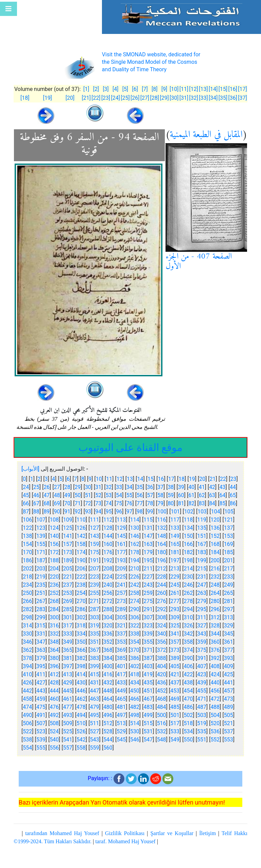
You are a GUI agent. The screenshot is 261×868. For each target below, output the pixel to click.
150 (188, 536)
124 (54, 528)
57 (150, 495)
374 (188, 650)
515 (148, 723)
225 (121, 577)
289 (121, 609)
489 (229, 707)
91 (67, 512)
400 (108, 666)
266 (27, 601)
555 (41, 748)
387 (148, 658)
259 (148, 593)
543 (94, 740)
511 (94, 723)
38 (171, 487)
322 (135, 626)
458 (27, 699)
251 (41, 593)
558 (81, 748)
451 (148, 691)
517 (175, 723)
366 (81, 650)
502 (188, 715)
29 (77, 487)
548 (162, 740)
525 (68, 731)
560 (108, 748)
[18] (25, 98)
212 (162, 569)
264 (215, 593)
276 (162, 601)
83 (202, 503)
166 (188, 544)
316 (54, 626)
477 (68, 707)
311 (202, 617)
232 (215, 577)
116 (162, 520)
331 (41, 634)
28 (67, 487)
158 (81, 544)
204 (54, 569)
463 (94, 699)
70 (67, 503)
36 (150, 487)
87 (26, 512)
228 (162, 577)
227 (148, 577)
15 (151, 479)
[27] (145, 98)
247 (202, 585)
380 (54, 658)
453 (175, 691)
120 (215, 520)
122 (27, 528)
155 (41, 544)
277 (175, 601)
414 (81, 674)
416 (108, 674)
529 (121, 731)
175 (94, 552)
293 (175, 609)
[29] (164, 98)
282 (27, 609)
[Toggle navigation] (8, 9)
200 (215, 560)
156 (54, 544)
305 (121, 617)
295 (202, 609)
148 (162, 536)
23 (233, 479)
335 (94, 634)
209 (121, 569)
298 (27, 617)
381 (68, 658)
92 (77, 512)
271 (94, 601)
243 (148, 585)
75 (119, 503)
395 (41, 666)
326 (188, 626)
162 (135, 544)
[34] (213, 98)
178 (135, 552)
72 (88, 503)
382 (81, 658)
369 (121, 650)
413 (68, 674)
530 (135, 731)
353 (121, 642)
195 (148, 560)
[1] (86, 89)
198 (188, 560)
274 (135, 601)
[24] (116, 98)
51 (88, 495)
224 (108, 577)
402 (135, 666)
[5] (125, 89)
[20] (70, 98)
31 (98, 487)
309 (175, 617)
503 (202, 715)
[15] (223, 89)
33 (119, 487)
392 (215, 658)
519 (202, 723)
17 (171, 479)
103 (202, 512)
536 (215, 731)
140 (54, 536)
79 (160, 503)
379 (41, 658)
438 (188, 683)
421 (175, 674)
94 (98, 512)
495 (94, 715)
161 (121, 544)
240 (108, 585)
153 (229, 536)
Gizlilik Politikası (125, 833)
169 (229, 544)
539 (41, 740)
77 (140, 503)
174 (81, 552)
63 (212, 495)
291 (148, 609)
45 (26, 495)
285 (68, 609)
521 (229, 723)
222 (81, 577)
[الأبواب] (30, 469)
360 (215, 642)
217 (229, 569)
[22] (96, 98)
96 (119, 512)
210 (135, 569)
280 (215, 601)
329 (229, 626)
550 (188, 740)
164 (162, 544)
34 (129, 487)
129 (121, 528)
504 (215, 715)
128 (108, 528)
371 (148, 650)
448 (108, 691)
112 (108, 520)
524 (54, 731)
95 (109, 512)
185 (229, 552)
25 (36, 487)
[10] (174, 89)
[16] (232, 89)
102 (189, 512)
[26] (135, 98)
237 (68, 585)
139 (41, 536)
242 (135, 585)
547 (148, 740)
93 (88, 512)
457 (229, 691)
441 (229, 683)
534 (188, 731)
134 (188, 528)
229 (175, 577)
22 (223, 479)
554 (27, 748)
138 (27, 536)
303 (94, 617)
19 (192, 479)
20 (202, 479)
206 (81, 569)
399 (94, 666)
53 (109, 495)
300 (54, 617)
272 (108, 601)
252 (54, 593)
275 (148, 601)
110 (81, 520)
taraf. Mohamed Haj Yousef (125, 841)
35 (140, 487)
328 (215, 626)
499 (148, 715)
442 (27, 691)
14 (140, 479)
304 (108, 617)
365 (68, 650)
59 (171, 495)
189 (68, 560)
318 (81, 626)
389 (175, 658)
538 (27, 740)
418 (135, 674)
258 (135, 593)
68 (47, 503)
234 (27, 585)
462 (81, 699)
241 (121, 585)
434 (135, 683)
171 (41, 552)
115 (148, 520)
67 (36, 503)
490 (27, 715)
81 (181, 503)
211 (148, 569)
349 (68, 642)
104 (216, 512)
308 (162, 617)
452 (162, 691)
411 (41, 674)
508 (54, 723)
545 (121, 740)
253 (68, 593)
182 (188, 552)
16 (161, 479)
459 (41, 699)
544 (108, 740)
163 (148, 544)
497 (121, 715)
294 (188, 609)
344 (215, 634)
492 (54, 715)
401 (121, 666)
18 (181, 479)
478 (81, 707)
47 (47, 495)
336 (108, 634)
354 (135, 642)
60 (181, 495)
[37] (242, 98)
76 (129, 503)
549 (175, 740)
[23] (106, 98)
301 (68, 617)
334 (81, 634)
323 (148, 626)
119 (202, 520)
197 (175, 560)
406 (188, 666)
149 (175, 536)
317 (68, 626)
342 (188, 634)
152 (215, 536)
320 (108, 626)
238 (81, 585)
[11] (184, 89)
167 (202, 544)
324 (162, 626)
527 (94, 731)
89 (47, 512)
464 (108, 699)
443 (41, 691)
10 (99, 479)
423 (202, 674)
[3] (106, 89)
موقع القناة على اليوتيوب (130, 447)
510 (81, 723)
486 (188, 707)
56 (140, 495)
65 (233, 495)
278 (188, 601)
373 (175, 650)
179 (148, 552)
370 (135, 650)
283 (41, 609)
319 (94, 626)
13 (130, 479)
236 (54, 585)
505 (229, 715)
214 (188, 569)
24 (26, 487)
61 (191, 495)
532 (162, 731)
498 (135, 715)
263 (202, 593)
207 (94, 569)
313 (229, 617)
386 (135, 658)
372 (162, 650)
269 (68, 601)
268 (54, 601)
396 (54, 666)
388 (162, 658)
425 (229, 674)
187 (41, 560)
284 (54, 609)
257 (121, 593)
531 (148, 731)
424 (215, 674)
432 (108, 683)
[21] (86, 98)
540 (54, 740)
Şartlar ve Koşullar (172, 833)
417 (121, 674)
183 (202, 552)
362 (27, 650)
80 (171, 503)
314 (27, 626)
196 (162, 560)
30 (88, 487)
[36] (232, 98)
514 (135, 723)
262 (188, 593)
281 (229, 601)
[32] (193, 98)
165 (175, 544)
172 (54, 552)
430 (81, 683)
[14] (213, 89)
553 (229, 740)
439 (202, 683)
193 (121, 560)
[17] (242, 89)
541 (68, 740)
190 (81, 560)
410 (27, 674)
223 (94, 577)
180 (162, 552)
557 (68, 748)
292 (162, 609)
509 (68, 723)
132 (162, 528)
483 (148, 707)
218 (27, 577)
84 (212, 503)
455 (202, 691)
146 (135, 536)
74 (109, 503)
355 (148, 642)
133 (175, 528)
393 (229, 658)
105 (229, 512)
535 (202, 731)
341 (175, 634)
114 (135, 520)
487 (202, 707)
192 (108, 560)
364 (54, 650)
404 (162, 666)
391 (202, 658)
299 (41, 617)
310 (188, 617)
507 (41, 723)
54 (119, 495)
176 (108, 552)
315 (41, 626)
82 (191, 503)
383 (94, 658)
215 (202, 569)
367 (94, 650)
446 (81, 691)
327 (202, 626)
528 (108, 731)
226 (135, 577)
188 (54, 560)
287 (94, 609)
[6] (135, 89)
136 (215, 528)
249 (229, 585)
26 (47, 487)
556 (54, 748)
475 (41, 707)
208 (108, 569)
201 (229, 560)
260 (162, 593)
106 (27, 520)
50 (77, 495)
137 (229, 528)
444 (54, 691)
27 (57, 487)
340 (162, 634)
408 (215, 666)
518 (188, 723)
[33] (203, 98)
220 (54, 577)
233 (229, 577)
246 (188, 585)
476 (54, 707)
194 (135, 560)
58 (160, 495)
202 (27, 569)
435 (148, 683)
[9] (164, 89)
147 (148, 536)
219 (41, 577)
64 (223, 495)
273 (121, 601)
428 (54, 683)
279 (202, 601)
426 (27, 683)
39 (181, 487)
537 (229, 731)
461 (68, 699)
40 (191, 487)
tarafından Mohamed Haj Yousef (62, 833)
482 (135, 707)
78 (150, 503)
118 (188, 520)
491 (41, 715)
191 (94, 560)
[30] (174, 98)
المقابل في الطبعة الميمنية (206, 135)
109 (68, 520)
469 (175, 699)
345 (229, 634)
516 (162, 723)
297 (229, 609)
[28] (155, 98)
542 (81, 740)
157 (68, 544)
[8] (154, 89)
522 (27, 731)
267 (41, 601)
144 (108, 536)
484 (162, 707)
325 (175, 626)
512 (108, 723)
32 (109, 487)
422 (188, 674)
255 (94, 593)
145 (121, 536)
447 (94, 691)
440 (215, 683)
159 (94, 544)
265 (229, 593)
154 (27, 544)
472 (215, 699)
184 (215, 552)
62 (202, 495)
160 (108, 544)
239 (94, 585)
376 (215, 650)
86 (233, 503)
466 (135, 699)
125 (68, 528)
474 (27, 707)
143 (94, 536)
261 (175, 593)
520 (215, 723)
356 (162, 642)
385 (121, 658)
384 (108, 658)
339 (148, 634)
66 (26, 503)
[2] (96, 89)
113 (121, 520)
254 (81, 593)
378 (27, 658)
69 (57, 503)
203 (41, 569)
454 (188, 691)
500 (162, 715)
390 (188, 658)
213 (175, 569)
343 (202, 634)
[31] (184, 98)
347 (41, 642)
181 (175, 552)
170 (27, 552)
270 (81, 601)
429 (68, 683)
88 (36, 512)
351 (94, 642)
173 (68, 552)
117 (175, 520)
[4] (115, 89)
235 (41, 585)
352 (108, 642)
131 (148, 528)
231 (202, 577)
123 (41, 528)
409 (229, 666)
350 (81, 642)
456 (215, 691)
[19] (47, 98)
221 (68, 577)
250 (27, 593)
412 (54, 674)
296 (215, 609)
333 (68, 634)
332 (54, 634)
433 (121, 683)
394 (27, 666)
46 (36, 495)
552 (215, 740)
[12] (193, 89)
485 (175, 707)
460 (54, 699)
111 (94, 520)
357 (175, 642)
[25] (125, 98)
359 (202, 642)
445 (68, 691)
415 (94, 674)
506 (27, 723)
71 (77, 503)
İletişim (207, 833)
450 (135, 691)
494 (81, 715)
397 (68, 666)
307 (148, 617)
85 (223, 503)
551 (202, 740)
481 (121, 707)
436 (162, 683)
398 (81, 666)
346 (27, 642)
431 (94, 683)
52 (98, 495)
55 (129, 495)
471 (202, 699)
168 (215, 544)
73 (98, 503)
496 (108, 715)
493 (68, 715)
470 (188, 699)
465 (121, 699)
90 (57, 512)
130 (135, 528)
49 (67, 495)
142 (81, 536)
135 (202, 528)
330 (27, 634)
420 (162, 674)
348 (54, 642)
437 (175, 683)
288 (108, 609)
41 (202, 487)
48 (57, 495)
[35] (223, 98)
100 (162, 512)
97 (129, 512)
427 (41, 683)
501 (175, 715)
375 (202, 650)
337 (121, 634)
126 (81, 528)
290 (135, 609)
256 (108, 593)
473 (229, 699)
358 (188, 642)
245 (175, 585)
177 (121, 552)
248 (215, 585)
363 (41, 650)
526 (81, 731)
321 (121, 626)
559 (94, 748)
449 (121, 691)
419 (148, 674)
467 (148, 699)
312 (215, 617)
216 (215, 569)
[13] (203, 89)
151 (202, 536)
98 (140, 512)
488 (215, 707)
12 (120, 479)
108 (54, 520)
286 (81, 609)
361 (229, 642)
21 (213, 479)
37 (160, 487)
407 (202, 666)
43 (223, 487)
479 (94, 707)
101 (175, 512)
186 (27, 560)
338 (135, 634)
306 (135, 617)
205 (68, 569)
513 (121, 723)
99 (150, 512)
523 (41, 731)
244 (162, 585)
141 (68, 536)
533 (175, 731)
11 (109, 479)
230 (188, 577)
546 (135, 740)
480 (108, 707)
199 (202, 560)
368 (108, 650)
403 (148, 666)
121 (229, 520)
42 (212, 487)
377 (229, 650)
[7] (145, 89)
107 (41, 520)
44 (233, 487)
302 (81, 617)
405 (175, 666)
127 (94, 528)
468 (162, 699)
